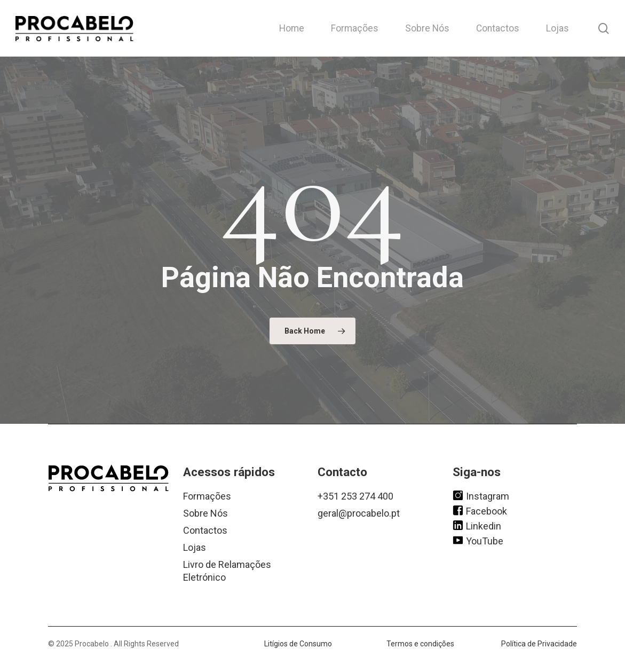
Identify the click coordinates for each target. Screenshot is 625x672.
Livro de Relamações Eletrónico (227, 571)
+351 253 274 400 (355, 496)
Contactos (205, 530)
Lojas (195, 547)
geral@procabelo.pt (359, 513)
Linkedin (477, 525)
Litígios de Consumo (298, 644)
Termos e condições (420, 644)
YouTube (478, 540)
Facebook (480, 510)
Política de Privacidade (539, 644)
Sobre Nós (205, 513)
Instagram (481, 495)
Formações (207, 496)
